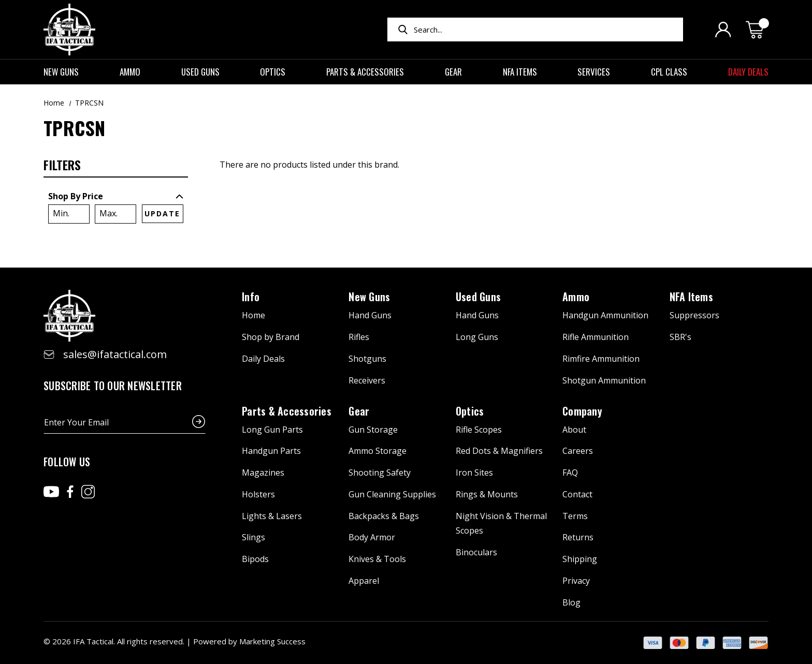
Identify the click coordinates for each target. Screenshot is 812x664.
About (574, 430)
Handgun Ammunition (605, 315)
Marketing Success (272, 641)
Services (599, 72)
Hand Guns (370, 315)
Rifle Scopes (479, 430)
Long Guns (477, 337)
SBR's (680, 337)
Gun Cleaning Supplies (392, 494)
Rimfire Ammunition (601, 359)
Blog (571, 602)
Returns (578, 537)
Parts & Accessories (370, 72)
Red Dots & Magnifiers (499, 451)
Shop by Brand (271, 337)
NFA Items (525, 72)
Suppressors (694, 315)
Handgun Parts (271, 451)
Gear (458, 72)
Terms (575, 516)
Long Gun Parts (272, 430)
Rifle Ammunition (596, 337)
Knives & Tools (377, 559)
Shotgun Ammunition (604, 380)
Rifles (359, 337)
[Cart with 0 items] (757, 30)
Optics (278, 72)
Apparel (364, 581)
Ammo (135, 72)
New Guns (66, 72)
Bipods (255, 559)
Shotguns (367, 359)
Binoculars (476, 552)
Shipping (580, 559)
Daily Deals (748, 72)
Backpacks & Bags (384, 516)
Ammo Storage (378, 451)
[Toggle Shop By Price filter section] (116, 196)
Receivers (367, 380)
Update (162, 213)
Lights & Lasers (272, 516)
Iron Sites (474, 473)
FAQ (570, 473)
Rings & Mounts (487, 494)
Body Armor (372, 537)
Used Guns (205, 72)
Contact (577, 494)
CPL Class (674, 72)
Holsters (258, 494)
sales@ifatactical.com (115, 354)
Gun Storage (373, 430)
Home (253, 315)
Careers (578, 451)
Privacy (576, 581)
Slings (253, 537)
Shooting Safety (380, 473)
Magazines (263, 473)
